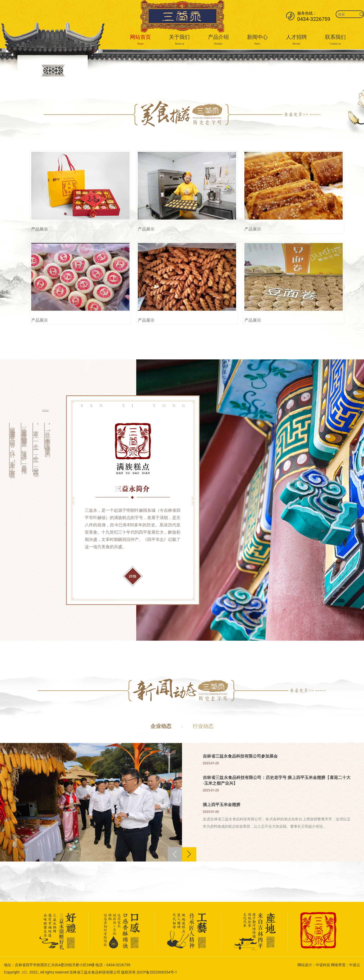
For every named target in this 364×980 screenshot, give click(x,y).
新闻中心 (257, 40)
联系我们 (335, 40)
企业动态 (161, 726)
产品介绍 (218, 40)
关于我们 (179, 40)
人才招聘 (296, 40)
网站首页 (140, 40)
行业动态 (203, 726)
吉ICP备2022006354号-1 (157, 972)
